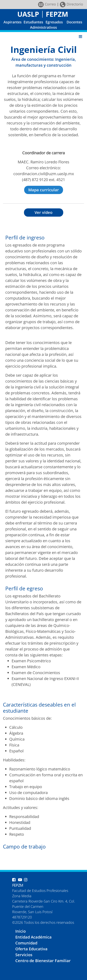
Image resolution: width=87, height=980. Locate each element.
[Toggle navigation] (80, 37)
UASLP (28, 14)
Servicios (24, 955)
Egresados (54, 22)
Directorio (71, 4)
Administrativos (43, 27)
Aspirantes (13, 22)
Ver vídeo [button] (43, 212)
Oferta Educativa (31, 949)
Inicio (21, 931)
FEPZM (57, 14)
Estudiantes (33, 22)
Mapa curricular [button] (44, 190)
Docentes (74, 22)
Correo (47, 4)
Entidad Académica (33, 937)
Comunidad (26, 943)
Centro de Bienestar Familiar (43, 961)
